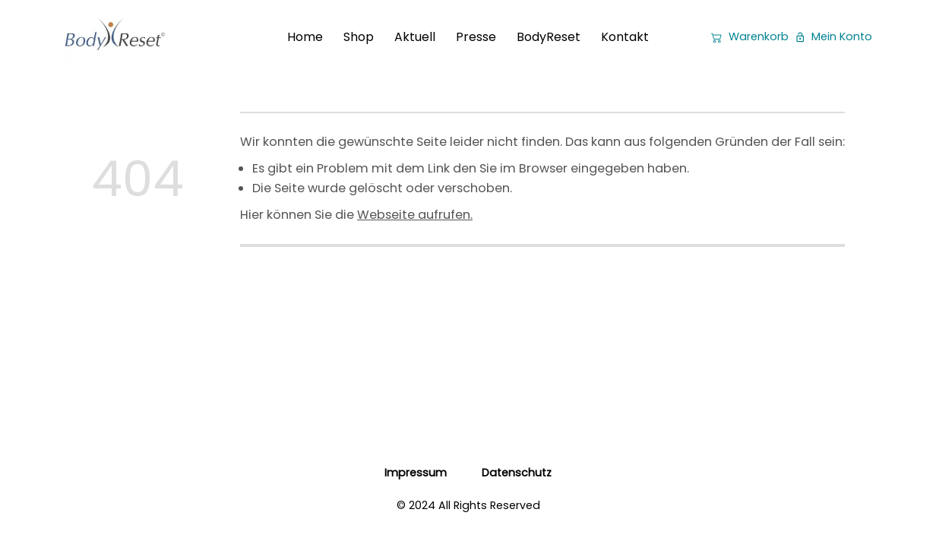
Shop (359, 37)
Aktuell (415, 37)
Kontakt (625, 37)
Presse (476, 37)
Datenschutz (517, 473)
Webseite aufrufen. (415, 215)
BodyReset (549, 37)
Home (305, 37)
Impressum (416, 473)
